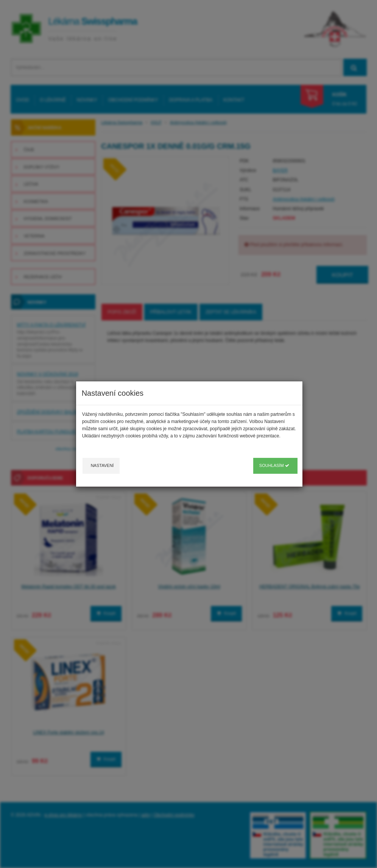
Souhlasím (274, 465)
